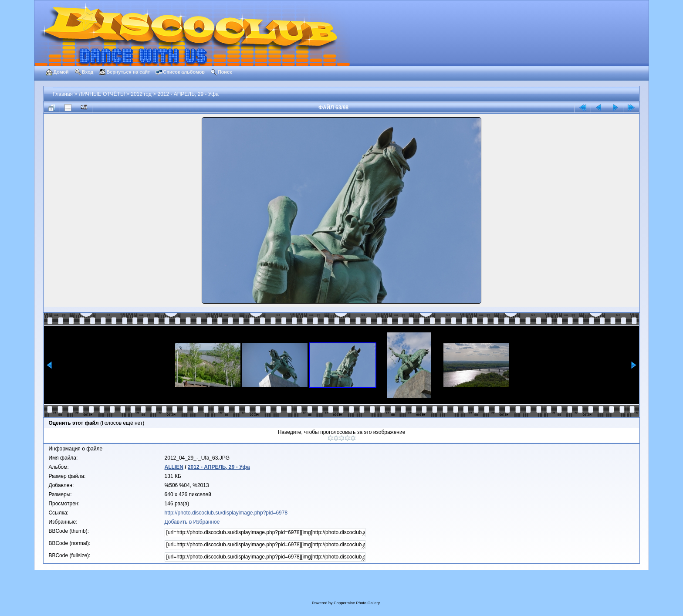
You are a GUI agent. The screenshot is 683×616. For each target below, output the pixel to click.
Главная (63, 94)
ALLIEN (174, 467)
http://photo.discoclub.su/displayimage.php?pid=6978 (226, 513)
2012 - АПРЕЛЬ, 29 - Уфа (188, 94)
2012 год (141, 94)
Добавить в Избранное (192, 522)
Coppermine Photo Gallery (357, 603)
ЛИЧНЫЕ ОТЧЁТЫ (102, 94)
